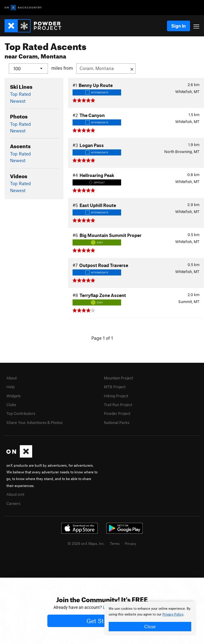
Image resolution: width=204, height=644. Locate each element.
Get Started (102, 621)
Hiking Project (116, 395)
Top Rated (20, 94)
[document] (150, 619)
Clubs (11, 405)
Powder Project (117, 413)
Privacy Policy (173, 614)
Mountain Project (118, 378)
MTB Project (115, 387)
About (12, 378)
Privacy (131, 543)
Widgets (14, 395)
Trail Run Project (118, 405)
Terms (115, 543)
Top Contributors (21, 413)
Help (10, 387)
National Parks (117, 422)
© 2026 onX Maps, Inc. (86, 543)
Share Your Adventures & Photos (34, 422)
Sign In (178, 26)
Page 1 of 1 (102, 338)
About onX (15, 494)
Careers (13, 503)
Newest (18, 101)
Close (150, 626)
